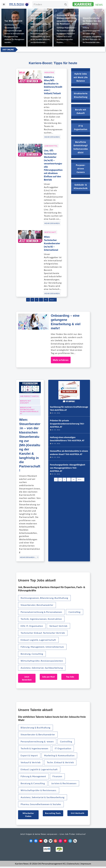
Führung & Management (34, 777)
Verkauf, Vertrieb (59, 626)
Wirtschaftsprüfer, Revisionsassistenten (42, 661)
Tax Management (14, 21)
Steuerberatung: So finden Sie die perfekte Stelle (92, 21)
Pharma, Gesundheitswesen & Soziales (41, 806)
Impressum (86, 865)
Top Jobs (70, 677)
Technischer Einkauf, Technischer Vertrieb (43, 633)
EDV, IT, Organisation (32, 626)
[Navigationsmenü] (4, 4)
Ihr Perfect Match (29, 396)
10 (74, 486)
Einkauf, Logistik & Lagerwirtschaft (40, 770)
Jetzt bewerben (27, 679)
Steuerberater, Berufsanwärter (37, 605)
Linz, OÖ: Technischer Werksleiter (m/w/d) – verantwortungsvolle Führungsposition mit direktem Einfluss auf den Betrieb (53, 164)
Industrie (49, 72)
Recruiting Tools (53, 814)
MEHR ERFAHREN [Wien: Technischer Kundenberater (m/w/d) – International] (52, 293)
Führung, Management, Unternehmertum (43, 647)
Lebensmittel (51, 145)
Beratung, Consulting (32, 654)
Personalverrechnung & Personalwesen (42, 612)
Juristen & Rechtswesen (65, 784)
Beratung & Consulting (33, 784)
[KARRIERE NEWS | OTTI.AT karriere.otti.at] (88, 4)
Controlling (76, 612)
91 (46, 299)
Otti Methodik (78, 814)
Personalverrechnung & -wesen (37, 742)
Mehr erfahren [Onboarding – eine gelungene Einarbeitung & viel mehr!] (61, 359)
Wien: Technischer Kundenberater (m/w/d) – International (53, 242)
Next (53, 299)
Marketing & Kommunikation (60, 756)
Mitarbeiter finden (28, 816)
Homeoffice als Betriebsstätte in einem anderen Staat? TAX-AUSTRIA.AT (66, 456)
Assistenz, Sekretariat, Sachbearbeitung (42, 668)
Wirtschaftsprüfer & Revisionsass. (39, 791)
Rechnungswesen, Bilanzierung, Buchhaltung (45, 598)
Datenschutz (73, 865)
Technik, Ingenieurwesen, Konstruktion (42, 619)
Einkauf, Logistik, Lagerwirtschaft (39, 640)
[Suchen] (48, 4)
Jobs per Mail (49, 677)
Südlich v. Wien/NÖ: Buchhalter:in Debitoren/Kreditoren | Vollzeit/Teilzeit (53, 84)
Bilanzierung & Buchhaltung (36, 728)
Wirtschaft (50, 231)
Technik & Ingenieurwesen (35, 749)
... (41, 299)
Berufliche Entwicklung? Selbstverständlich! (29, 410)
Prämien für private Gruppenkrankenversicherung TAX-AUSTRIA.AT (68, 424)
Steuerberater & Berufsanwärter (38, 735)
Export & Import (29, 756)
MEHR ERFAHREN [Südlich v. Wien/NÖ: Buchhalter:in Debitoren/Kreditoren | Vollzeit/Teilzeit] (52, 136)
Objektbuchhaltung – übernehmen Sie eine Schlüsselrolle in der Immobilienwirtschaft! (40, 18)
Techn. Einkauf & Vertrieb (61, 763)
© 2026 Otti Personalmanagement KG (48, 865)
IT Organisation (64, 749)
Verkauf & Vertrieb (31, 763)
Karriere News (22, 865)
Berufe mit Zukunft (26, 401)
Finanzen (58, 777)
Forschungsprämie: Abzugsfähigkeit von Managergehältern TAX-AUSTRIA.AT (68, 474)
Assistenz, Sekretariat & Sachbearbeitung (43, 799)
